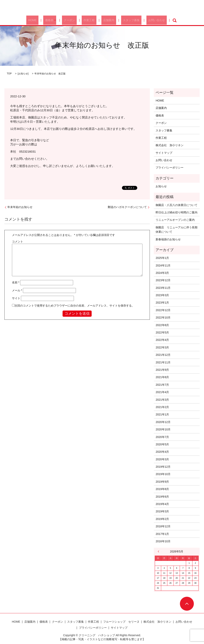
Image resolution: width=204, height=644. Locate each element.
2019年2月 (162, 519)
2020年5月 (162, 444)
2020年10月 (163, 429)
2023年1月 (162, 303)
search (163, 20)
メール (17, 290)
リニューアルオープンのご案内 (175, 220)
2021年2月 (162, 407)
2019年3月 (162, 511)
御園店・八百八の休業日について (177, 205)
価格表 (56, 20)
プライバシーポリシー (170, 168)
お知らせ (23, 74)
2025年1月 (162, 258)
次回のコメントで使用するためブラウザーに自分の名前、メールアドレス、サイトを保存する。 (75, 306)
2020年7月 (162, 437)
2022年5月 (162, 332)
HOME (42, 20)
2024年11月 (163, 265)
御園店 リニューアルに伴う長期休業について (177, 230)
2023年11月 (163, 288)
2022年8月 (162, 325)
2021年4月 (162, 392)
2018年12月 (163, 526)
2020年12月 (163, 422)
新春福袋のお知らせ (168, 239)
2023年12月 (163, 280)
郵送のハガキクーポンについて (127, 207)
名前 (16, 282)
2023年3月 (162, 295)
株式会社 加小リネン (170, 145)
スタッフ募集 (125, 20)
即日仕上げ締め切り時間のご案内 (177, 212)
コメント (18, 242)
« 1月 (160, 551)
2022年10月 (163, 318)
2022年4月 (162, 340)
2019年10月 (163, 474)
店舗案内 (106, 20)
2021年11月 (163, 362)
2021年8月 (162, 377)
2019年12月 (163, 467)
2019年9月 (162, 482)
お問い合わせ (146, 20)
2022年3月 (162, 347)
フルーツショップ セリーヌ (121, 622)
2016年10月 (163, 541)
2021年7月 (162, 385)
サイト (16, 298)
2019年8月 (162, 489)
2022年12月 (163, 310)
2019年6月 (162, 497)
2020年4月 (162, 452)
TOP (9, 74)
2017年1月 (162, 534)
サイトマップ (164, 153)
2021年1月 (162, 414)
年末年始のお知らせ (20, 207)
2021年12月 (163, 355)
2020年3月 (162, 459)
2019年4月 (162, 504)
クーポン (74, 20)
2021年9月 (162, 370)
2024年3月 (162, 273)
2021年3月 (162, 400)
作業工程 (90, 20)
